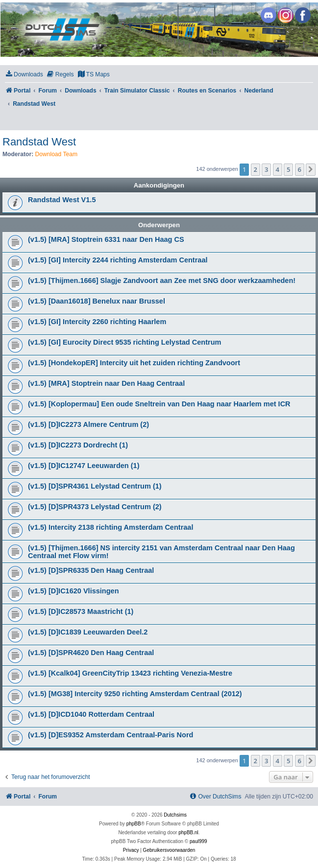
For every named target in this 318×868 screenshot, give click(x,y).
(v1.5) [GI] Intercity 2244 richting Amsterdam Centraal (118, 260)
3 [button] (266, 169)
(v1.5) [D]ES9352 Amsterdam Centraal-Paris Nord (110, 735)
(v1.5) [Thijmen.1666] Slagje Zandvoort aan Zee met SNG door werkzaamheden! (162, 281)
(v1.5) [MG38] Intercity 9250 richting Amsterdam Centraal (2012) (135, 694)
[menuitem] (24, 75)
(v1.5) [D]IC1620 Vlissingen (73, 591)
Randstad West (39, 142)
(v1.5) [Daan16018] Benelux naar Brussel (97, 301)
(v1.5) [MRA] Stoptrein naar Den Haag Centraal (106, 383)
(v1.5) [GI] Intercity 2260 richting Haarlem (97, 322)
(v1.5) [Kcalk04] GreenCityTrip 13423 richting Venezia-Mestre (130, 673)
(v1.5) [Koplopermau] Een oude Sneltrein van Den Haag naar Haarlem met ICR (159, 404)
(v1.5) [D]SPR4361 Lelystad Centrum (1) (95, 486)
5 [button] (288, 169)
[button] (311, 169)
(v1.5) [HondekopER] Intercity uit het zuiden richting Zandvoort (134, 363)
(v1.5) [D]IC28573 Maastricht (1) (81, 611)
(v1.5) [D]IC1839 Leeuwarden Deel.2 (88, 632)
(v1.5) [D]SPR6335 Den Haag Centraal (91, 570)
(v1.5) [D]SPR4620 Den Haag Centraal (91, 653)
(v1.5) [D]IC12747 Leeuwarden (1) (84, 466)
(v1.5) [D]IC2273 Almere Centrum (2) (88, 424)
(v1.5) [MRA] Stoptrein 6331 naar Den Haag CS (106, 239)
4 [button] (278, 169)
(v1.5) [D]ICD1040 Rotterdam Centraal (91, 714)
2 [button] (256, 169)
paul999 (198, 841)
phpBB (134, 824)
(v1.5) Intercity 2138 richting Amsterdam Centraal (110, 527)
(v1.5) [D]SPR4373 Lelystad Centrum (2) (95, 507)
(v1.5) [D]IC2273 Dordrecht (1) (78, 445)
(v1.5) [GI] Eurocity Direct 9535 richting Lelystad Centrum (124, 342)
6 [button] (300, 169)
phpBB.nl (188, 833)
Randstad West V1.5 (62, 200)
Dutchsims (175, 815)
